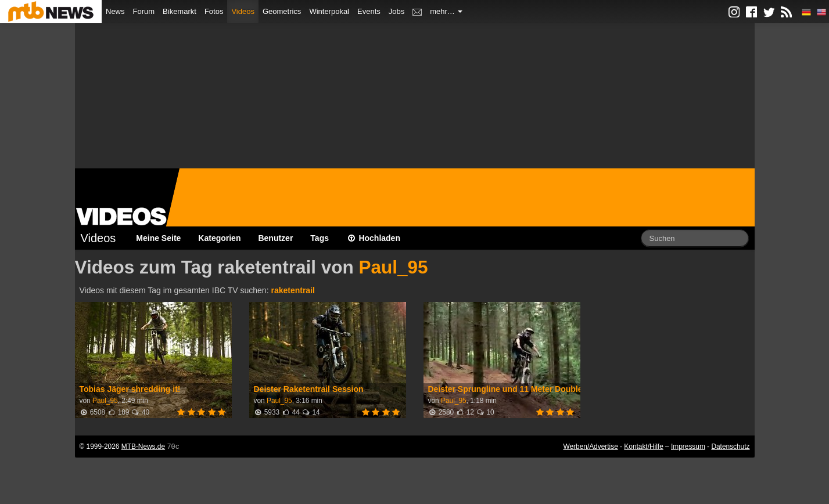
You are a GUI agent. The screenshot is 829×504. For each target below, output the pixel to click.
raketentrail (293, 290)
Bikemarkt (180, 11)
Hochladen (373, 238)
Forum (144, 11)
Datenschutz (730, 447)
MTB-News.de (143, 447)
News (115, 11)
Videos (243, 11)
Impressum (688, 447)
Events (369, 11)
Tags (320, 238)
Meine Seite (158, 238)
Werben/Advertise (590, 447)
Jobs (396, 11)
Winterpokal (329, 11)
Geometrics (282, 11)
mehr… (446, 11)
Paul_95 (393, 267)
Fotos (214, 11)
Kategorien (219, 238)
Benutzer (275, 238)
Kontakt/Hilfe (643, 447)
